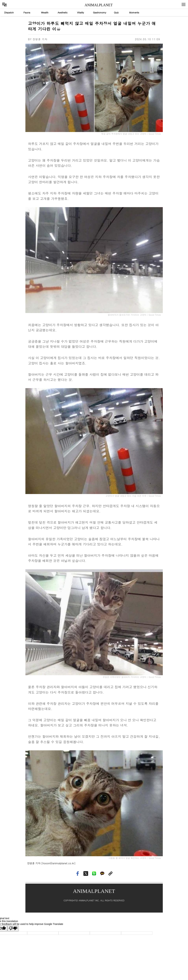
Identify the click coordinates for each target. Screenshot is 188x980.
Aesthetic (63, 12)
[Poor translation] (13, 928)
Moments (134, 12)
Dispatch (9, 12)
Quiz (116, 12)
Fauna (27, 12)
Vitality (81, 12)
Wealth (45, 12)
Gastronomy (100, 12)
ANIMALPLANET (95, 5)
